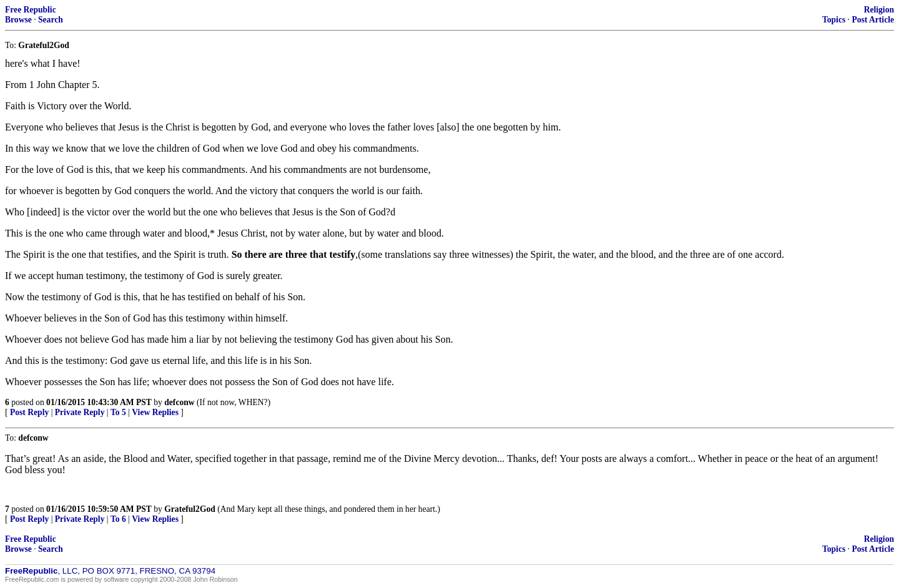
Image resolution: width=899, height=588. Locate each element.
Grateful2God (190, 509)
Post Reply (29, 412)
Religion (879, 10)
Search (51, 20)
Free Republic (31, 10)
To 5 (118, 412)
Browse (18, 20)
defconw (179, 402)
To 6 (118, 519)
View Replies (155, 412)
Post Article (873, 20)
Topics (834, 20)
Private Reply (80, 412)
